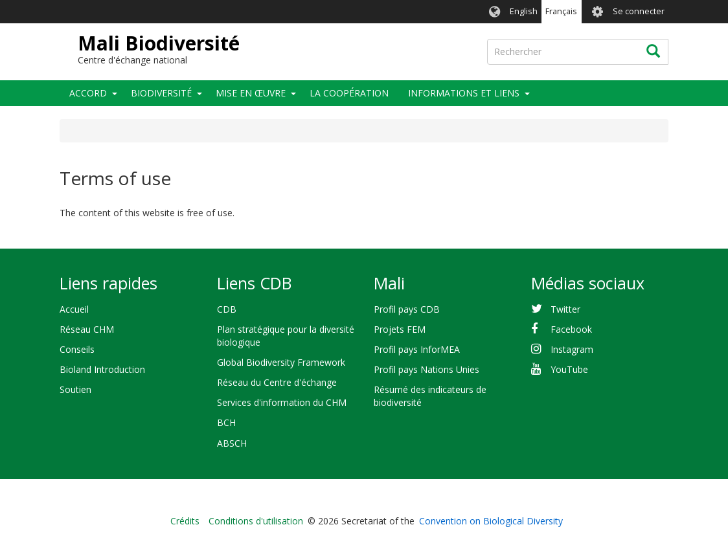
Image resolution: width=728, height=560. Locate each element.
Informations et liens (464, 93)
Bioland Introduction (102, 369)
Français (561, 11)
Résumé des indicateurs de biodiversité (430, 396)
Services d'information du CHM (282, 402)
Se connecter (639, 11)
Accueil (74, 309)
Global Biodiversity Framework (281, 362)
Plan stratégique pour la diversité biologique (286, 336)
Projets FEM (400, 329)
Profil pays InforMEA (417, 349)
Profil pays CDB (407, 309)
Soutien (75, 389)
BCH (226, 422)
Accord (88, 93)
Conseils (77, 349)
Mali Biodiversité (159, 43)
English (524, 11)
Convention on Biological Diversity (491, 521)
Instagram (572, 349)
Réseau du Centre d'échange (277, 382)
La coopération (349, 93)
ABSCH (232, 443)
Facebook (571, 329)
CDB (227, 309)
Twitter (565, 309)
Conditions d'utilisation (256, 521)
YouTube (569, 369)
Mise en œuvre (251, 93)
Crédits (185, 521)
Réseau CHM (87, 329)
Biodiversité (161, 93)
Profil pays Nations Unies (427, 369)
